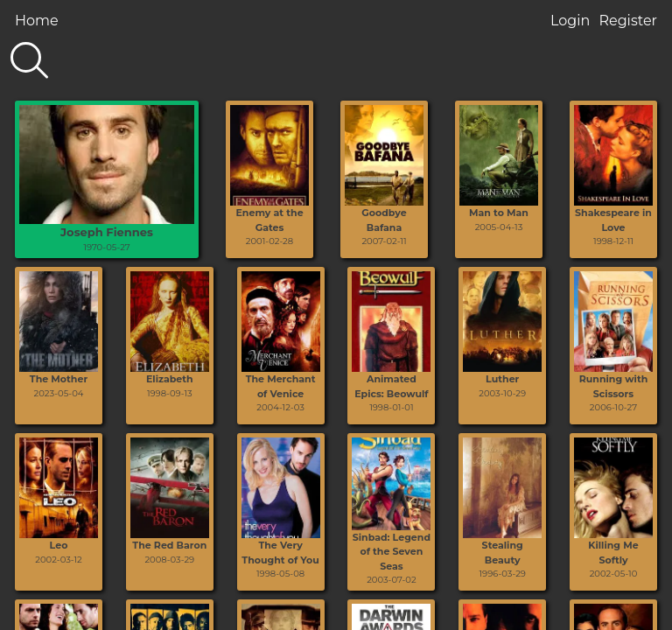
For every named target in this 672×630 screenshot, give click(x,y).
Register (628, 21)
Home (37, 21)
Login (570, 21)
